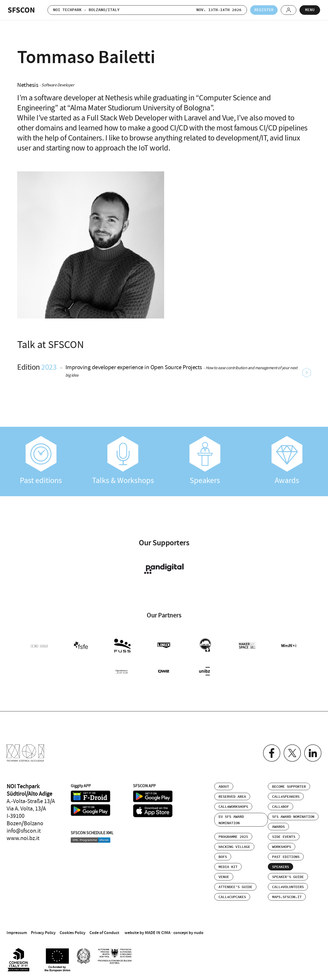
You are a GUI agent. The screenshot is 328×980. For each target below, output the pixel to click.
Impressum (17, 933)
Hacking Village (234, 847)
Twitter (292, 753)
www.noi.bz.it (23, 838)
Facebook (272, 753)
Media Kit (228, 867)
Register (264, 10)
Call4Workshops (233, 807)
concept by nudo (188, 933)
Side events (284, 837)
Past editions (41, 461)
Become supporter (289, 787)
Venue (224, 877)
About (224, 787)
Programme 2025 (233, 837)
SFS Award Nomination (293, 817)
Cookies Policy (73, 933)
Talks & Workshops (123, 461)
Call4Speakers (286, 797)
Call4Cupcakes (232, 897)
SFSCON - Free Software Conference (21, 10)
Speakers (205, 461)
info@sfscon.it (24, 831)
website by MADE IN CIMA (148, 933)
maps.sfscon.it (287, 897)
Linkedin (313, 753)
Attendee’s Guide (235, 887)
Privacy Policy (43, 933)
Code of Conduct (104, 933)
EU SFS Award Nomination (231, 820)
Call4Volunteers (288, 887)
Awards (287, 461)
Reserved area (232, 797)
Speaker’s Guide (288, 877)
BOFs (223, 857)
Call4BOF (281, 807)
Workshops (282, 847)
